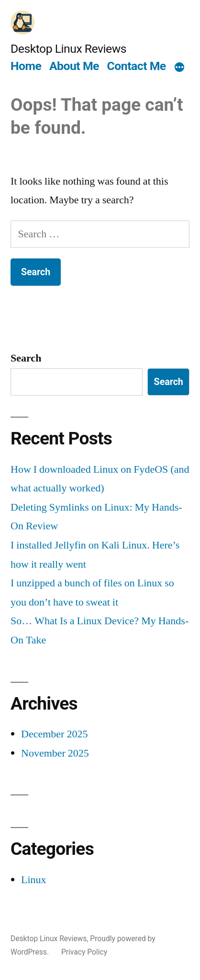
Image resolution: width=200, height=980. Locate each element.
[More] (179, 68)
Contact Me (137, 66)
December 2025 (54, 734)
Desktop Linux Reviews (68, 49)
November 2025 (55, 753)
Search (26, 358)
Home (26, 66)
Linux (34, 880)
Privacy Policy (84, 952)
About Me (74, 66)
